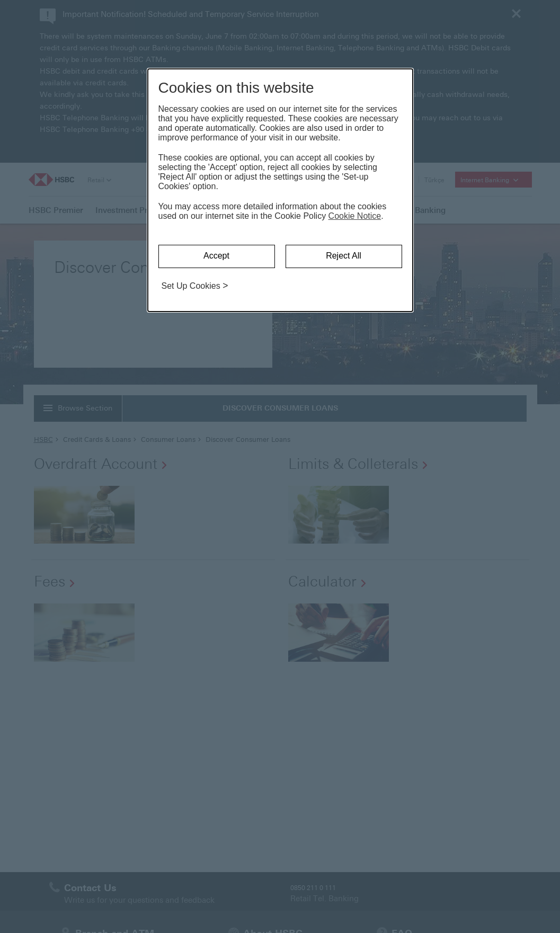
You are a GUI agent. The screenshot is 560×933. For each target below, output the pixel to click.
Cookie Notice (355, 216)
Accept (216, 256)
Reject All (344, 256)
